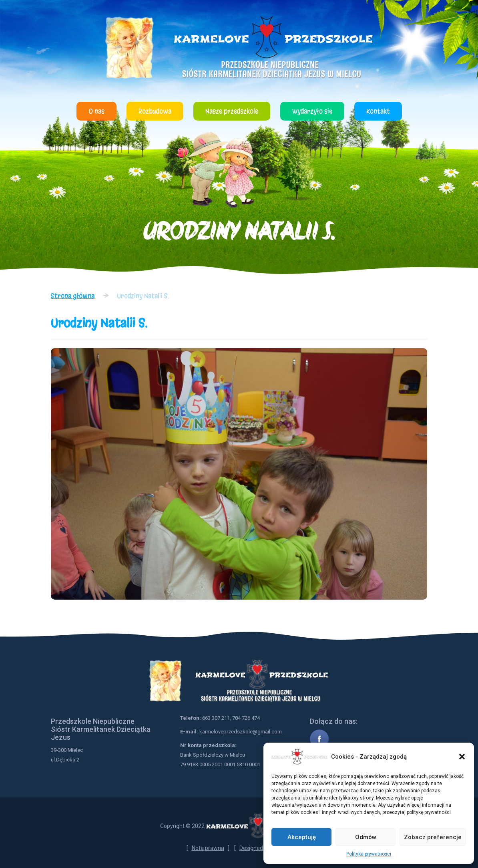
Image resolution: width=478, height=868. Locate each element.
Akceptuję (302, 837)
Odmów (366, 837)
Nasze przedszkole (232, 111)
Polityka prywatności (369, 854)
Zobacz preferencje (433, 837)
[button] (462, 757)
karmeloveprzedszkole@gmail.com (241, 732)
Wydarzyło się (312, 111)
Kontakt (378, 111)
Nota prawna (208, 848)
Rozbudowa (155, 111)
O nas (96, 111)
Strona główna (73, 296)
